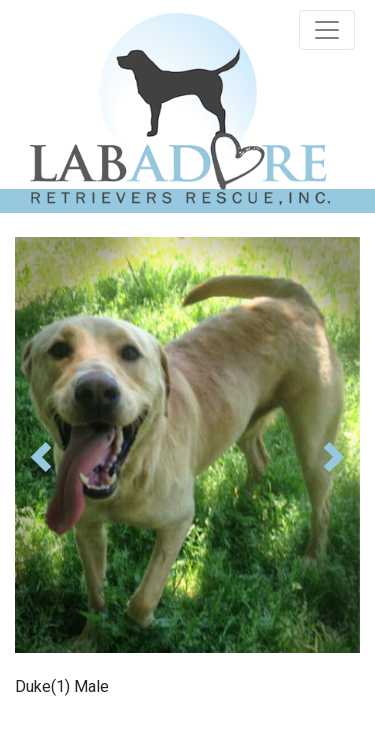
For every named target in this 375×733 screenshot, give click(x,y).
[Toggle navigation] (327, 30)
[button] (41, 457)
